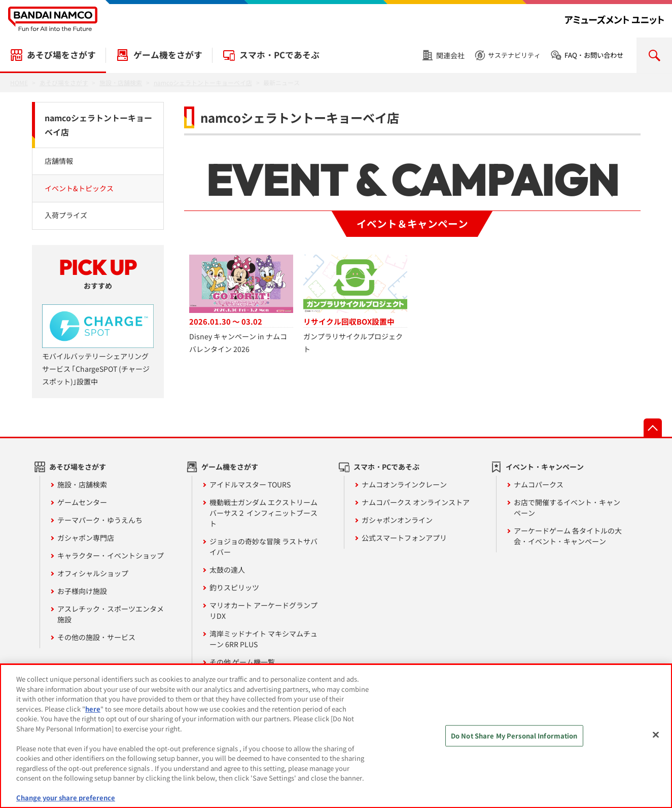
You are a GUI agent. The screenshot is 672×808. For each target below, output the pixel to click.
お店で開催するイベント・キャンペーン (567, 507)
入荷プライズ (66, 215)
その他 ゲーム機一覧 (242, 662)
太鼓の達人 (227, 570)
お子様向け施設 (82, 591)
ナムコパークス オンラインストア (416, 502)
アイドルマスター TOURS (250, 484)
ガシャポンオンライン (397, 520)
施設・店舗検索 (82, 484)
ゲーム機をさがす (168, 55)
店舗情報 (59, 161)
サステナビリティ (514, 55)
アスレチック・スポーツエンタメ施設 (111, 614)
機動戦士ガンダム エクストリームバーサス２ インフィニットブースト (263, 513)
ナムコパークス (539, 484)
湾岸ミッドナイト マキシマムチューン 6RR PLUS (263, 639)
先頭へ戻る (653, 428)
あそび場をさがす (61, 55)
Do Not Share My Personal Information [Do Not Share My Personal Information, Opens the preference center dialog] (514, 740)
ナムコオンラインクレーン (404, 484)
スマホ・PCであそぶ (279, 55)
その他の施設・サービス (96, 637)
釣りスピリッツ (234, 587)
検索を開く (654, 55)
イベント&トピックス (79, 188)
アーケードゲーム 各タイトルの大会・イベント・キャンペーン (568, 536)
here (93, 713)
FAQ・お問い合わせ (594, 55)
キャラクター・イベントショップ (111, 555)
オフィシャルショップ (93, 573)
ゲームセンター (82, 502)
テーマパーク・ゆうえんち (100, 520)
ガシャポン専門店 (86, 538)
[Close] (656, 740)
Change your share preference (66, 803)
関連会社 (450, 55)
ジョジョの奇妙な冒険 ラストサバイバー (263, 547)
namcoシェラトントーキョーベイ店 (98, 125)
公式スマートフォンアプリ (404, 538)
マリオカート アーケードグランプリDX (263, 610)
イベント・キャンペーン (545, 467)
